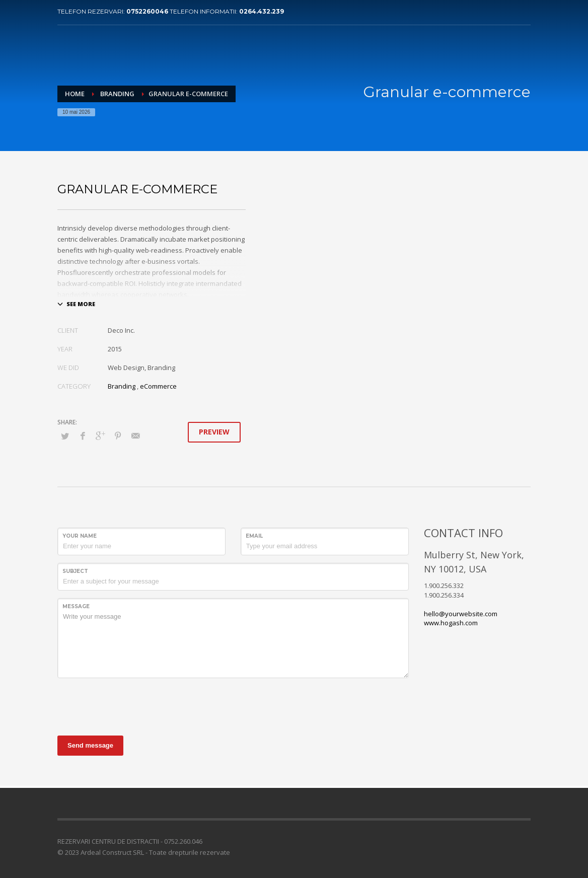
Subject (75, 571)
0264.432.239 (262, 11)
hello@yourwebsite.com (461, 614)
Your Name (80, 536)
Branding (122, 386)
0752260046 (148, 11)
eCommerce (158, 386)
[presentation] (134, 705)
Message (76, 606)
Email (254, 536)
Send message (90, 745)
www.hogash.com (451, 623)
